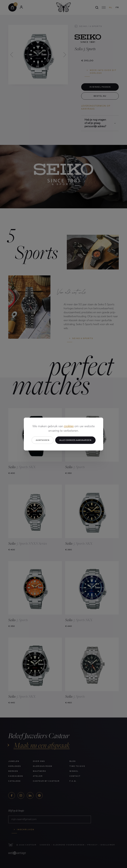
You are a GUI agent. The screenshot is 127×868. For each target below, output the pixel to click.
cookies (69, 426)
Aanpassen (43, 440)
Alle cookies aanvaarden (75, 440)
